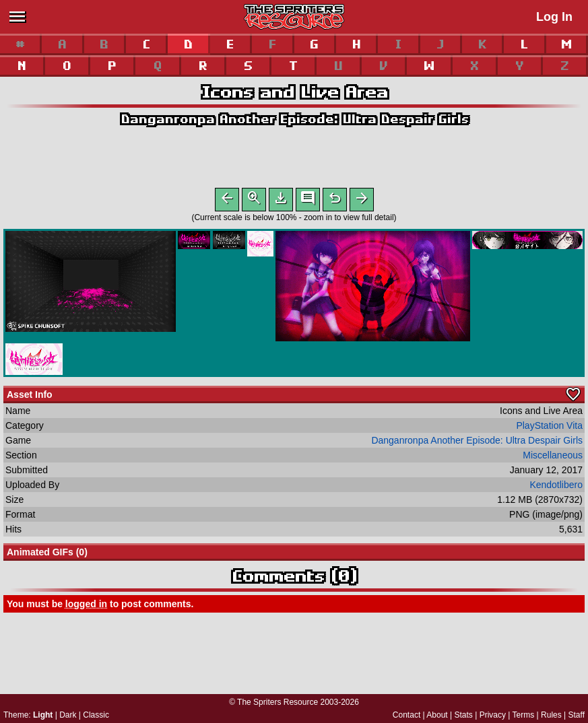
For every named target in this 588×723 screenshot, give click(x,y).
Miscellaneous (553, 458)
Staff (577, 715)
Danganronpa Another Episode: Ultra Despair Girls (294, 119)
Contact (406, 715)
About (437, 715)
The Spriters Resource (277, 702)
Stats (464, 715)
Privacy (493, 715)
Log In (554, 17)
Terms (524, 715)
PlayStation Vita (549, 428)
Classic (96, 715)
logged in (86, 607)
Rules (551, 715)
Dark (68, 715)
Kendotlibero (556, 487)
